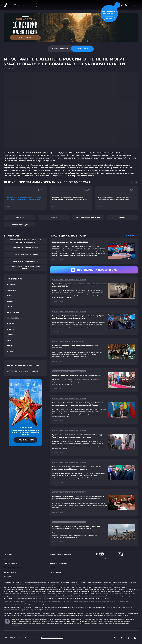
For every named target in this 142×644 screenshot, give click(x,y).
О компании (8, 555)
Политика (20, 217)
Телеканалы (123, 616)
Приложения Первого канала (14, 568)
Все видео (7, 577)
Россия (122, 217)
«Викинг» (58, 596)
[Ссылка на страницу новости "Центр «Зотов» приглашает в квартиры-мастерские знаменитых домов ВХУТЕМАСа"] (94, 291)
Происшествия (13, 312)
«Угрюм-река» (50, 596)
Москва (10, 351)
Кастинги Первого (10, 572)
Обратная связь (55, 559)
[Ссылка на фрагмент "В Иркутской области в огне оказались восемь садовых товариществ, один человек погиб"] (117, 198)
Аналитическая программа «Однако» (23, 371)
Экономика (12, 290)
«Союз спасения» (38, 596)
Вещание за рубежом (124, 556)
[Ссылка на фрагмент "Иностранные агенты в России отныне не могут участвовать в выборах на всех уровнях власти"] (25, 198)
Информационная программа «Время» (23, 365)
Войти (133, 5)
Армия (9, 307)
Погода (10, 346)
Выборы (54, 217)
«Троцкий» (66, 596)
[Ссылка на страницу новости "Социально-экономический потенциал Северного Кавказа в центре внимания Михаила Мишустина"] (94, 473)
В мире (9, 296)
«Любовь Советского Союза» (21, 596)
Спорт (9, 340)
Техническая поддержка (58, 564)
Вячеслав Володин (20, 225)
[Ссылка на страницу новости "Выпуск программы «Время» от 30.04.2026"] (94, 251)
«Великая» (74, 596)
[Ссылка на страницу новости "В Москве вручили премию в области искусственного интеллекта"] (94, 351)
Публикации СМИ (55, 572)
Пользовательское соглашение (61, 555)
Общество (11, 301)
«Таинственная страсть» (97, 596)
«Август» (7, 596)
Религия (10, 324)
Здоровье (11, 335)
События (53, 568)
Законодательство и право (88, 217)
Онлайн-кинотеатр (10, 564)
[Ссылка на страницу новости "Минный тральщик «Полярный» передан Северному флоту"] (94, 380)
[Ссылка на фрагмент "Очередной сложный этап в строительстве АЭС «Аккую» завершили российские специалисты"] (71, 198)
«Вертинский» (83, 596)
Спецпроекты (9, 559)
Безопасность (13, 318)
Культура (11, 329)
